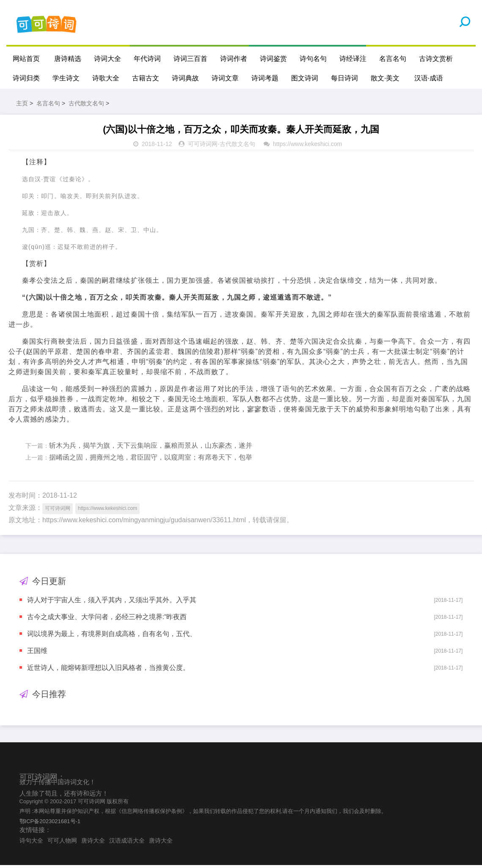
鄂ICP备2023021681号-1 (50, 824)
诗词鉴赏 (273, 59)
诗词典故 (185, 78)
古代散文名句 (86, 106)
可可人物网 (62, 843)
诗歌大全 (106, 78)
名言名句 (393, 59)
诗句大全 (31, 843)
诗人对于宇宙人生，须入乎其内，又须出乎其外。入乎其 (112, 602)
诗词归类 (26, 78)
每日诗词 (344, 78)
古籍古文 (146, 78)
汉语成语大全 (127, 843)
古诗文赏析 (436, 59)
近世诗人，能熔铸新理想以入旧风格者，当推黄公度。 (108, 670)
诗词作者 (234, 59)
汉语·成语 (429, 78)
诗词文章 (225, 78)
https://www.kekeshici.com (307, 147)
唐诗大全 (93, 843)
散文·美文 (385, 78)
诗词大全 (107, 59)
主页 (22, 106)
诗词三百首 (190, 59)
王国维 (37, 653)
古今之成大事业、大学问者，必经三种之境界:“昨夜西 (107, 619)
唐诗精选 (68, 59)
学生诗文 (66, 78)
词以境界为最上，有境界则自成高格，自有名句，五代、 (112, 636)
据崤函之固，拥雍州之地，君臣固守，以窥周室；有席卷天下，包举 (151, 460)
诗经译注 (353, 59)
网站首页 (26, 59)
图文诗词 (305, 78)
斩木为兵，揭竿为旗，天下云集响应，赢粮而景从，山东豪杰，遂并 (151, 448)
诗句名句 (313, 59)
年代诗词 (147, 59)
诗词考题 (265, 78)
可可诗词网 (203, 147)
